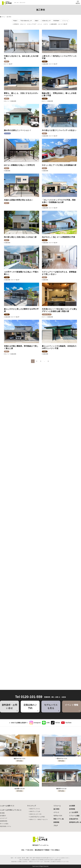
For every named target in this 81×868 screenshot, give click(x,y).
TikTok (58, 723)
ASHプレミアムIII (35, 811)
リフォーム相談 (74, 816)
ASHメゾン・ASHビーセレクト (39, 819)
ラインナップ (32, 806)
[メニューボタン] (78, 2)
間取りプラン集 (59, 819)
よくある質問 (74, 812)
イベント (56, 812)
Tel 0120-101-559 (29, 697)
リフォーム (57, 806)
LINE (48, 723)
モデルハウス (58, 816)
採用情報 (72, 809)
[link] (35, 723)
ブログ (56, 826)
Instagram (37, 723)
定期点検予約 (74, 819)
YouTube (68, 723)
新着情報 (56, 822)
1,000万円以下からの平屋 (37, 817)
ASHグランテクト (35, 809)
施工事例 (56, 809)
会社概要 (72, 806)
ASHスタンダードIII (36, 814)
